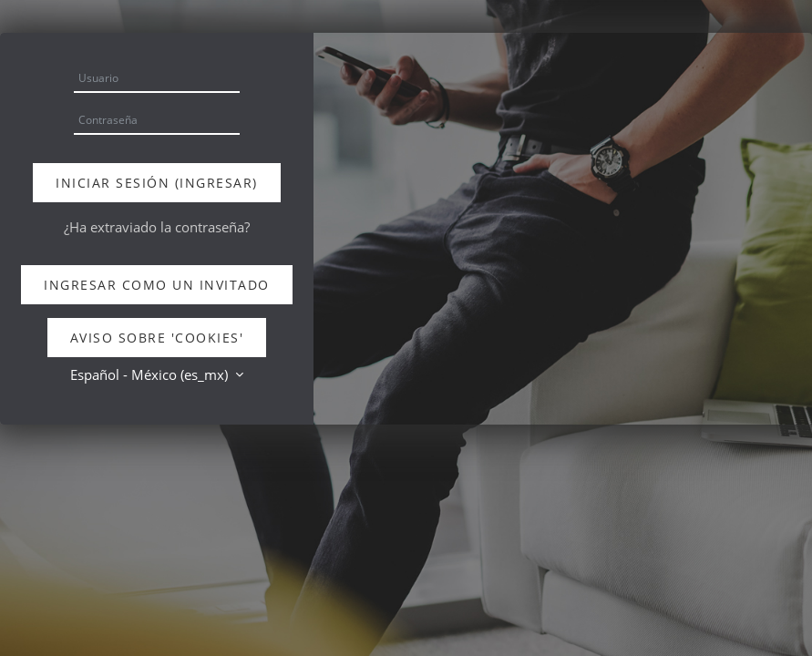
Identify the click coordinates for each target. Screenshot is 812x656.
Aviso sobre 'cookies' (157, 338)
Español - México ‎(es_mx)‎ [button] (151, 374)
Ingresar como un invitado (157, 285)
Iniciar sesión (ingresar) (157, 183)
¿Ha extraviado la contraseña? (157, 227)
